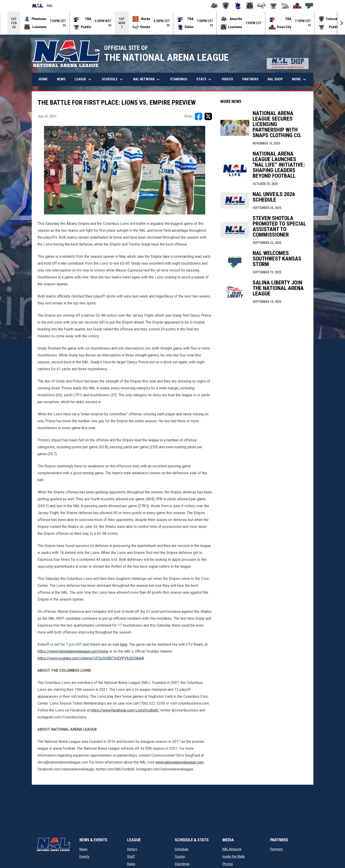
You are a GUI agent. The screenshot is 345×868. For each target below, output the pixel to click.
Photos (228, 864)
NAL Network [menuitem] (149, 79)
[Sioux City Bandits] (297, 6)
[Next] (341, 23)
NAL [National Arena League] (42, 6)
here (124, 644)
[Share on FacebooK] (199, 116)
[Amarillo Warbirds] (214, 6)
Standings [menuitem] (179, 79)
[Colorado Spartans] (226, 6)
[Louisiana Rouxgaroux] (250, 6)
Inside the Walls (234, 856)
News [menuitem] (61, 79)
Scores (180, 856)
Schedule (182, 849)
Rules (131, 864)
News (83, 849)
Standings (182, 864)
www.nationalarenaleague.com (179, 762)
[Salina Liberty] (285, 6)
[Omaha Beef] (262, 6)
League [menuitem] (84, 79)
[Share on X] (208, 116)
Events (84, 856)
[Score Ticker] (172, 23)
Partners (276, 849)
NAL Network (232, 849)
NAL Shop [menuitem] (277, 79)
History (132, 849)
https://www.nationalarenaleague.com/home (73, 651)
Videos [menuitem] (227, 79)
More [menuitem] (300, 79)
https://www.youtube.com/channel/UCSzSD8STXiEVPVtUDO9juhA (91, 658)
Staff (131, 856)
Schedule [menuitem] (113, 79)
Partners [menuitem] (250, 79)
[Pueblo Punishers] (273, 6)
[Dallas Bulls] (238, 6)
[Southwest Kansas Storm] (309, 6)
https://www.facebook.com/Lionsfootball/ (125, 710)
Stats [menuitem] (205, 79)
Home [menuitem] (43, 79)
